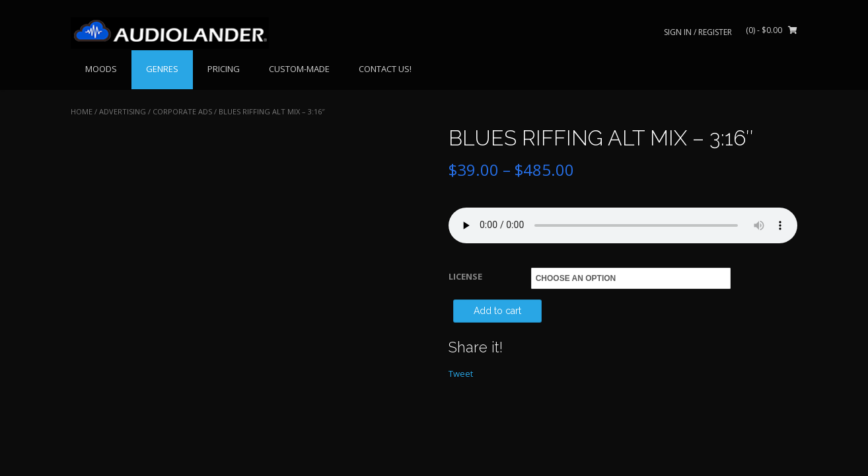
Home (82, 111)
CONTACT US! (385, 69)
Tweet (461, 374)
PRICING (224, 69)
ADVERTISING (123, 111)
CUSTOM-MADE (299, 69)
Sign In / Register (698, 32)
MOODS (101, 69)
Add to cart (497, 311)
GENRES (162, 69)
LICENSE (465, 276)
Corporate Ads (182, 111)
